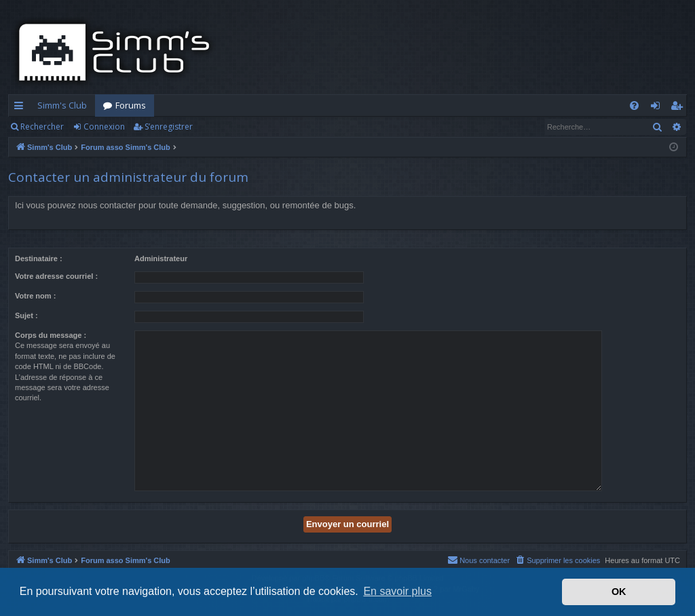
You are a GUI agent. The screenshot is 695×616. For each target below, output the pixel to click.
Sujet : (26, 315)
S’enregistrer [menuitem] (679, 108)
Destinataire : (39, 258)
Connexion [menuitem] (658, 108)
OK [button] (619, 592)
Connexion (104, 127)
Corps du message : (51, 335)
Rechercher (42, 127)
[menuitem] (634, 105)
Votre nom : (35, 296)
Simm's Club (62, 105)
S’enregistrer (169, 127)
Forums (131, 105)
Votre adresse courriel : (56, 276)
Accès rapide (21, 108)
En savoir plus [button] (397, 591)
